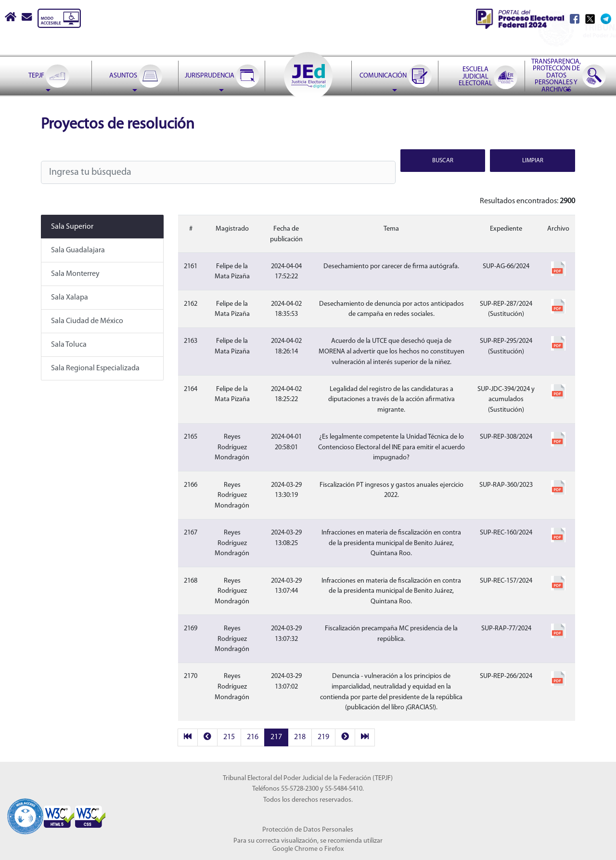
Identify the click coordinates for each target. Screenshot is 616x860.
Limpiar (533, 161)
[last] (365, 737)
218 (300, 737)
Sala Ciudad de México (87, 321)
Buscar (443, 161)
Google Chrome (295, 849)
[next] (345, 737)
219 (323, 737)
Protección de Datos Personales (308, 830)
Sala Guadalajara (78, 250)
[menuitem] (48, 76)
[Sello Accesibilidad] (25, 811)
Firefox (334, 849)
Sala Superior (72, 227)
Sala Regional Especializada (95, 368)
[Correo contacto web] (27, 18)
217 (276, 737)
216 (253, 737)
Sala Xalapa (70, 298)
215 (229, 737)
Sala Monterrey (75, 274)
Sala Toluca (69, 345)
